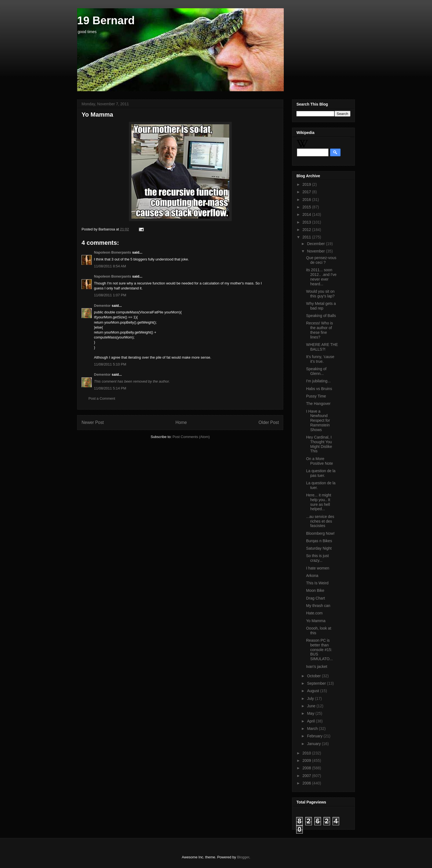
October (314, 676)
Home (181, 422)
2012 (307, 230)
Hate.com (314, 613)
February (315, 736)
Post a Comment (102, 398)
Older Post (269, 422)
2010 (307, 753)
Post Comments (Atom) (191, 437)
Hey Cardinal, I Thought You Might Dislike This (319, 444)
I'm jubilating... (318, 381)
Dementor (102, 306)
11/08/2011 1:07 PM (110, 295)
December (316, 244)
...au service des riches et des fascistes (320, 521)
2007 (307, 776)
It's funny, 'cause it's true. (320, 359)
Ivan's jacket (317, 667)
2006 (307, 783)
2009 (307, 760)
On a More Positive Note (319, 461)
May (311, 713)
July (311, 698)
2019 (307, 184)
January (314, 744)
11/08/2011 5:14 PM (110, 388)
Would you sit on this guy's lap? (320, 294)
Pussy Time (316, 396)
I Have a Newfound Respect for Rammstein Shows (318, 420)
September (317, 683)
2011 (307, 237)
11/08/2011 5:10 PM (110, 364)
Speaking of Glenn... (316, 371)
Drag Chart (315, 598)
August (313, 691)
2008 (307, 768)
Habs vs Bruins (319, 389)
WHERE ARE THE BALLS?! (322, 347)
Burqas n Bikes (319, 541)
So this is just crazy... (317, 558)
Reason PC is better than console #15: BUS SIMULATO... (319, 650)
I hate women (318, 568)
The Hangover (318, 404)
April (311, 721)
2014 (307, 214)
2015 (307, 207)
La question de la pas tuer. (321, 473)
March (313, 729)
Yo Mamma (316, 621)
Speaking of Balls (321, 316)
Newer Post (93, 422)
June (312, 706)
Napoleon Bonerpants (113, 252)
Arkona (312, 576)
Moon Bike (315, 590)
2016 (307, 200)
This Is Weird (317, 583)
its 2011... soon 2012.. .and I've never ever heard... (321, 277)
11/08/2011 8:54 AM (110, 266)
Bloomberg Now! (320, 533)
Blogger (243, 857)
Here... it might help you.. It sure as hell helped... (319, 502)
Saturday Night (319, 548)
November (316, 251)
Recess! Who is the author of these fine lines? (319, 330)
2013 (307, 222)
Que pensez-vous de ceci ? (321, 260)
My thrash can (318, 606)
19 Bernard (106, 20)
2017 (307, 192)
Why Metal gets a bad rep (321, 306)
